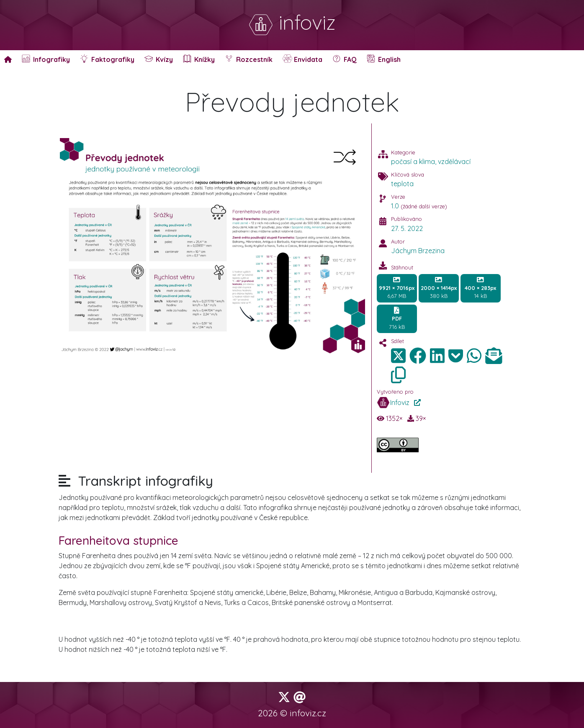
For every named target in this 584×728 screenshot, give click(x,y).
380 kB (439, 288)
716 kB (397, 318)
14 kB (480, 288)
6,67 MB (397, 288)
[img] (418, 356)
